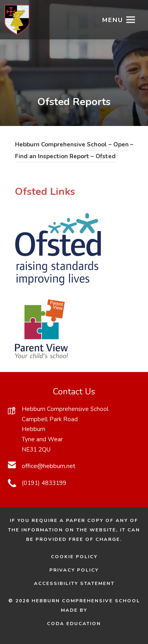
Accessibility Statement (74, 583)
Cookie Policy (74, 557)
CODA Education (85, 624)
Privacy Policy (74, 570)
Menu (113, 20)
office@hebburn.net (49, 466)
